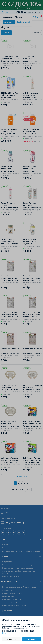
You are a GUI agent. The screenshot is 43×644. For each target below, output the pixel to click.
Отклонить (11, 639)
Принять (32, 639)
